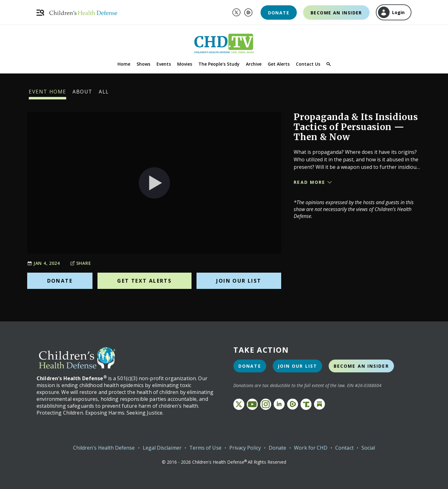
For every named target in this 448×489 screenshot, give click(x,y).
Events (164, 64)
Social (368, 448)
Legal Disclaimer (162, 448)
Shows (143, 64)
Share (81, 263)
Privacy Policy (245, 448)
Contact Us (308, 64)
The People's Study (219, 64)
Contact (344, 448)
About (82, 94)
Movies (185, 64)
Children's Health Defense (104, 448)
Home (124, 64)
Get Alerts (279, 64)
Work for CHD (311, 448)
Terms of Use (205, 448)
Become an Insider (336, 13)
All (104, 94)
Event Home (47, 94)
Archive (254, 64)
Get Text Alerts (144, 281)
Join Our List (239, 281)
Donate (279, 13)
